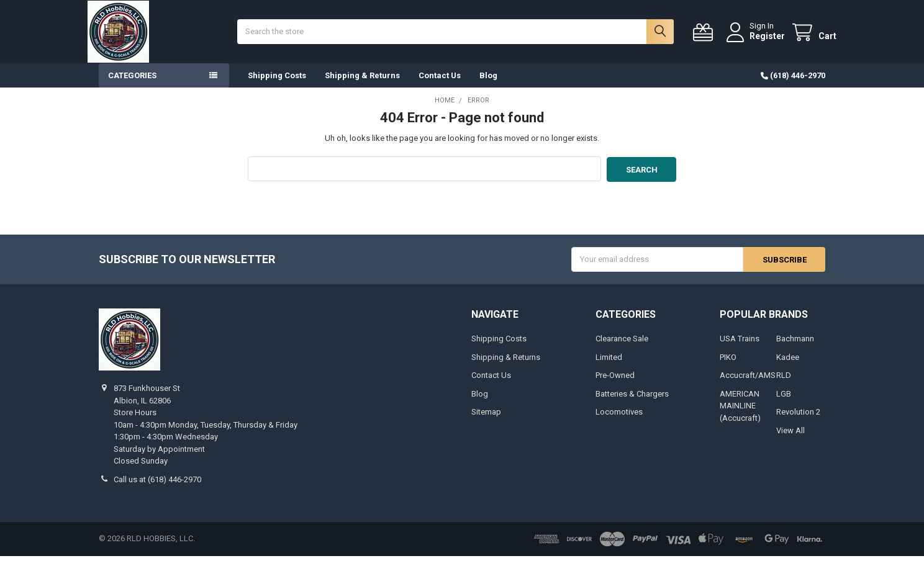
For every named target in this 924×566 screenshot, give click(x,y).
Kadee (788, 367)
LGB (784, 404)
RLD (784, 386)
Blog (488, 87)
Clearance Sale (622, 349)
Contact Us (440, 87)
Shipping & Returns (362, 87)
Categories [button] (132, 87)
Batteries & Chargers (632, 404)
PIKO (728, 367)
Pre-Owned (615, 386)
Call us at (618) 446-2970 (157, 489)
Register (756, 42)
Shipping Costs (277, 87)
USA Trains (740, 349)
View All (790, 440)
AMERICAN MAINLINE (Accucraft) (740, 416)
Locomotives (619, 422)
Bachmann (795, 349)
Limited (609, 367)
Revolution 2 (798, 422)
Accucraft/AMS (748, 386)
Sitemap (486, 422)
